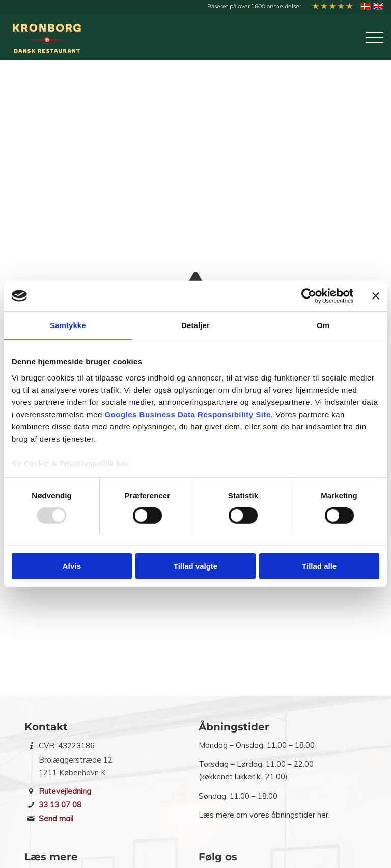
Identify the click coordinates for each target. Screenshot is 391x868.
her (122, 463)
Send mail (56, 818)
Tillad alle (319, 566)
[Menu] (369, 37)
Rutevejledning (65, 791)
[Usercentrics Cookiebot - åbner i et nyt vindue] (309, 296)
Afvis (72, 566)
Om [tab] (323, 325)
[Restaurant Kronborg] (49, 37)
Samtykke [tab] (68, 325)
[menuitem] (255, 6)
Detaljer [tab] (195, 325)
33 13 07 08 (60, 805)
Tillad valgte (195, 566)
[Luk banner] (376, 296)
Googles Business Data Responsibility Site (187, 414)
